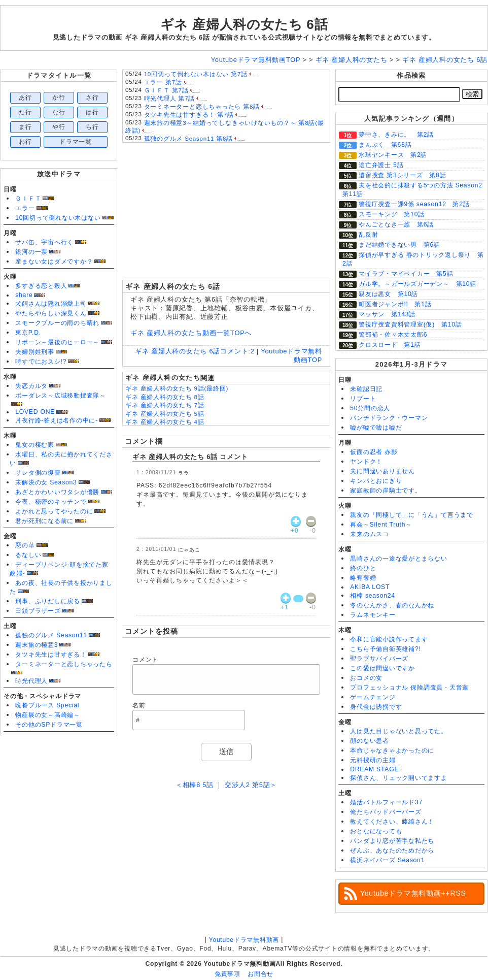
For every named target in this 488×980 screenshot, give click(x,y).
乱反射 (368, 235)
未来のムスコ (370, 534)
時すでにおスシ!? (41, 362)
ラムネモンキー (373, 615)
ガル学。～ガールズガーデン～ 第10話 (417, 284)
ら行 (92, 127)
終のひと (363, 568)
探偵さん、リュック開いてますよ (399, 778)
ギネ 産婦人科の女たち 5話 (165, 414)
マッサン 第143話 (387, 314)
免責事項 (228, 974)
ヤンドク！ (366, 462)
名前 (139, 705)
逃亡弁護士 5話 (381, 165)
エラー (25, 208)
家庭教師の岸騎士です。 (386, 491)
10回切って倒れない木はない (58, 218)
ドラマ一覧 (76, 142)
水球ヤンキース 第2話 (393, 155)
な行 (59, 112)
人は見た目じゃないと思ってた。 (399, 731)
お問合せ (260, 974)
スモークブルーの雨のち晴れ (57, 323)
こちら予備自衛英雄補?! (385, 649)
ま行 (25, 127)
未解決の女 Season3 (46, 482)
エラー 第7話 (163, 82)
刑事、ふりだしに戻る (48, 601)
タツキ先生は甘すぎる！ (51, 655)
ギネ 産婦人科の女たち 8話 (165, 397)
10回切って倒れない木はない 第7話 (196, 74)
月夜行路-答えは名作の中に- (57, 420)
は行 (92, 112)
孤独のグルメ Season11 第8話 (188, 139)
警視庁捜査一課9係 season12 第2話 (414, 204)
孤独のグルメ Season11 (51, 635)
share (24, 295)
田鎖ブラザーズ (38, 611)
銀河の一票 (31, 252)
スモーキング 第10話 (392, 214)
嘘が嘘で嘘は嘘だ (376, 428)
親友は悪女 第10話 (388, 294)
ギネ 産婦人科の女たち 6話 (244, 24)
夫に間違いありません (382, 471)
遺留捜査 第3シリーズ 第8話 (402, 175)
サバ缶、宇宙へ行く (44, 242)
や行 (59, 127)
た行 (25, 112)
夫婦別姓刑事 (35, 352)
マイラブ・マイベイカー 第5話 (406, 274)
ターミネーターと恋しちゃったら (64, 664)
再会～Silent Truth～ (381, 525)
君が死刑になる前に (44, 521)
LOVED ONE (35, 412)
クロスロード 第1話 (390, 345)
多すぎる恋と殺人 (41, 286)
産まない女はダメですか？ (54, 262)
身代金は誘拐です (376, 707)
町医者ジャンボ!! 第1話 (395, 304)
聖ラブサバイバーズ (379, 659)
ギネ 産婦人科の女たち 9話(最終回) (177, 388)
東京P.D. (28, 333)
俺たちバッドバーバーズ (386, 812)
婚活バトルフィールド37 (386, 802)
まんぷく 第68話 (385, 145)
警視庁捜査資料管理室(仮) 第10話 (410, 324)
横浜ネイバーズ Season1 (387, 860)
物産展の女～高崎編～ (48, 715)
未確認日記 (366, 389)
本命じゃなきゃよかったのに (392, 750)
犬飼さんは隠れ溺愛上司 (51, 304)
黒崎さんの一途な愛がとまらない (399, 559)
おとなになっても (376, 831)
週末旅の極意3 (37, 645)
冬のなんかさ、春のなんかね (392, 605)
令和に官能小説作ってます (389, 639)
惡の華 (25, 545)
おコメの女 (366, 678)
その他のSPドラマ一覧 (49, 725)
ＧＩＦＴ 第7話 (166, 90)
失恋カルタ (31, 386)
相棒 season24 (373, 596)
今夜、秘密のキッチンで (51, 502)
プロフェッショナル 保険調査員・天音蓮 (409, 688)
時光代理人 (31, 681)
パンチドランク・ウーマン (389, 418)
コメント (145, 660)
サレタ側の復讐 (38, 473)
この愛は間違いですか (382, 668)
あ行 (25, 97)
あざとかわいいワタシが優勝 (57, 492)
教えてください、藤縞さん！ (392, 822)
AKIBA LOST (370, 587)
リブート (363, 399)
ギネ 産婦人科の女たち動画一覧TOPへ (191, 333)
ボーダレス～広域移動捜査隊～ (61, 396)
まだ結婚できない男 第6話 (399, 245)
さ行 (92, 97)
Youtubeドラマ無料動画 (244, 940)
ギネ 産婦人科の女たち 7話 (165, 405)
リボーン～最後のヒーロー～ (57, 342)
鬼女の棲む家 (35, 445)
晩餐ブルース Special (47, 705)
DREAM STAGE (374, 769)
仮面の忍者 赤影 (374, 452)
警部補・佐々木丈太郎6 (393, 335)
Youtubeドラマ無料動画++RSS (413, 893)
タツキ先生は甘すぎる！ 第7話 (189, 115)
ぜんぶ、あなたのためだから (392, 851)
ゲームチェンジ (373, 697)
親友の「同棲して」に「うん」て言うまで (412, 515)
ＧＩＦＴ (28, 199)
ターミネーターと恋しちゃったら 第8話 (202, 107)
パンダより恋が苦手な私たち (392, 841)
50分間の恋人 (370, 408)
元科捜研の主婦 (373, 760)
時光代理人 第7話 (170, 99)
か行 (59, 97)
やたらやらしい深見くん (51, 313)
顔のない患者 (370, 741)
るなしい (28, 555)
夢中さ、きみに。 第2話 (396, 135)
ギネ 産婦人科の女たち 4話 (165, 422)
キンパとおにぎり (376, 481)
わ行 (25, 142)
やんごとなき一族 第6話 (396, 224)
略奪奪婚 (363, 578)
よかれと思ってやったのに (54, 511)
